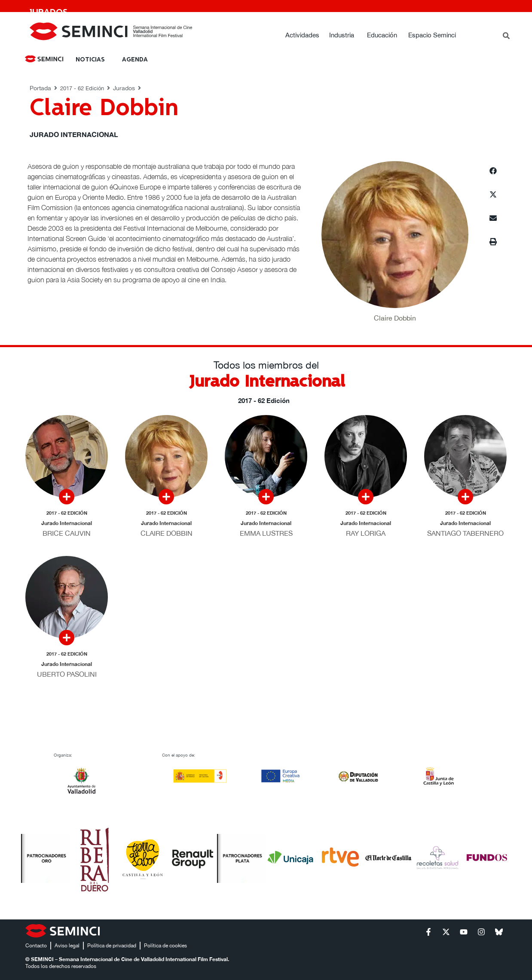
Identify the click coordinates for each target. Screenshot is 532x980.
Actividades (302, 35)
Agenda (135, 60)
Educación (382, 35)
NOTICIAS (90, 60)
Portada (40, 88)
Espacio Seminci (432, 35)
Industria (342, 35)
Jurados (124, 88)
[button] (493, 171)
